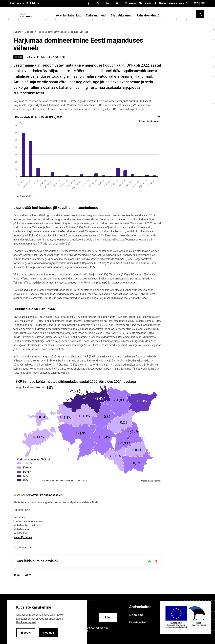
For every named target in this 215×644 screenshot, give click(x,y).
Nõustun (49, 633)
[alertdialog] (47, 622)
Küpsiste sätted (137, 622)
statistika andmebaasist (46, 495)
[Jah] (149, 561)
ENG (203, 3)
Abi (141, 3)
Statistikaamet (121, 15)
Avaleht (17, 32)
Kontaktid (150, 3)
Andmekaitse (136, 615)
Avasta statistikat (68, 15)
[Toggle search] (200, 14)
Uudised (29, 32)
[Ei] (156, 561)
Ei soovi (26, 633)
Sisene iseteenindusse (171, 3)
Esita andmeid (96, 15)
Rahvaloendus (146, 15)
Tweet (27, 575)
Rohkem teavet (26, 622)
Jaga (17, 575)
